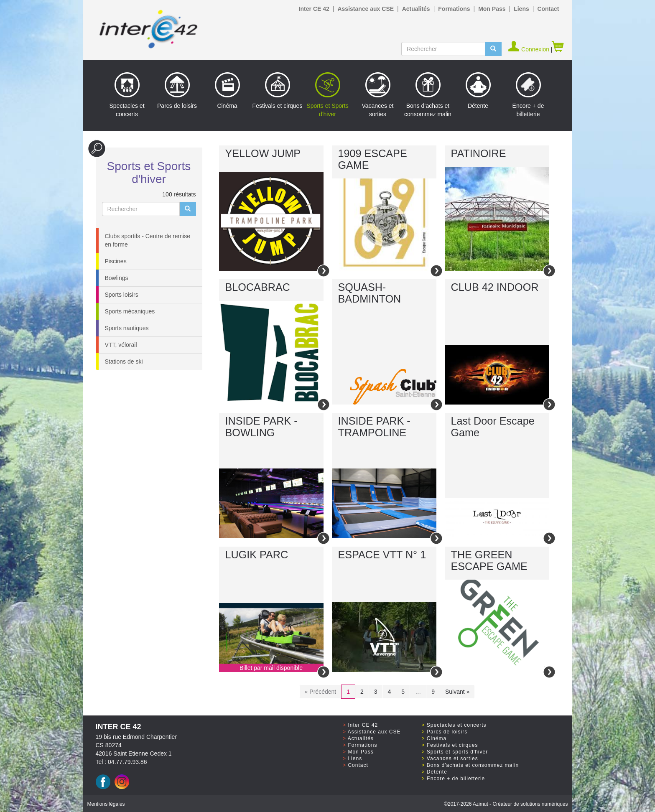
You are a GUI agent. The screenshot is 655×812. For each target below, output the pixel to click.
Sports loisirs (122, 295)
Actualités (416, 9)
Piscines (116, 261)
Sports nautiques (127, 328)
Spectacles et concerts (127, 95)
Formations (454, 9)
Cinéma (227, 91)
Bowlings (117, 278)
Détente (478, 91)
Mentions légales (106, 804)
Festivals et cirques (278, 91)
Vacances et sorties (377, 95)
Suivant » (457, 692)
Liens (521, 9)
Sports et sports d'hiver (457, 752)
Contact (548, 9)
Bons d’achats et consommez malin (428, 95)
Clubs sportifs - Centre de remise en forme (148, 240)
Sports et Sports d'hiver (327, 95)
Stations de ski (124, 361)
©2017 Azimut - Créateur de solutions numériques (506, 804)
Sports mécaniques (130, 311)
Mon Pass (492, 9)
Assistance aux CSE (366, 9)
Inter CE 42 (314, 9)
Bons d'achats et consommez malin (473, 765)
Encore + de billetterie (528, 95)
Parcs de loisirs (177, 91)
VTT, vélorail (121, 345)
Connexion (529, 49)
